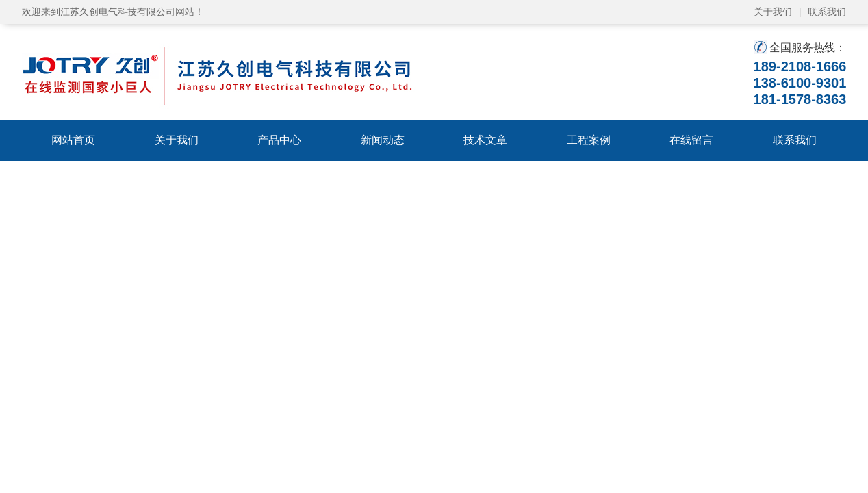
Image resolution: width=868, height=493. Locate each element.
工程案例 (589, 140)
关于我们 (773, 12)
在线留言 (691, 140)
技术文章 (485, 140)
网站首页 (73, 140)
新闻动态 (383, 140)
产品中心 (279, 140)
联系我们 (827, 12)
